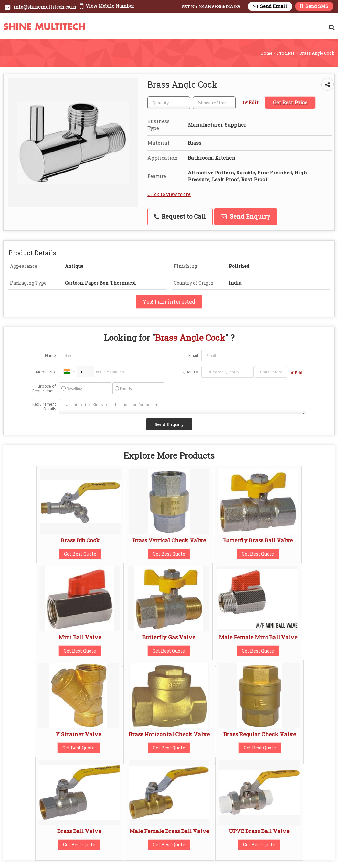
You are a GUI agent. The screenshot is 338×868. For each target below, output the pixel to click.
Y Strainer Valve (78, 734)
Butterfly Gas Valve (169, 637)
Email (193, 356)
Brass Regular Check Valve (260, 734)
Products (286, 53)
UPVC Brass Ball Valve (259, 831)
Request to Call (180, 216)
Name (50, 356)
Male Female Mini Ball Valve (258, 637)
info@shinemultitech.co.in (45, 7)
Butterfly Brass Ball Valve (258, 540)
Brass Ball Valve (79, 831)
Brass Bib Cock (80, 540)
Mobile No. (46, 372)
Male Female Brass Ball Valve (169, 831)
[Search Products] (331, 27)
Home (266, 53)
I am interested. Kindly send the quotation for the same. (183, 407)
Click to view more (169, 194)
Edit (251, 103)
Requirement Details (44, 407)
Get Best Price (290, 102)
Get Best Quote (80, 554)
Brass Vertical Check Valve (169, 540)
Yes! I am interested (169, 302)
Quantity (190, 372)
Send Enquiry (246, 216)
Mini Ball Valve (80, 637)
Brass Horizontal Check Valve (169, 734)
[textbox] (214, 103)
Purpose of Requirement (44, 389)
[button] (110, 6)
